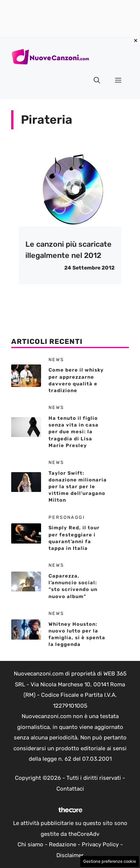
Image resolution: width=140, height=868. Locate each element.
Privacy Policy (100, 844)
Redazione (63, 844)
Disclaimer (70, 855)
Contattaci (70, 789)
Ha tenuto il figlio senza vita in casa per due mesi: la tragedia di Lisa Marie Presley (74, 432)
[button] (97, 80)
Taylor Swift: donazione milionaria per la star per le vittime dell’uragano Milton (78, 487)
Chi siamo (30, 844)
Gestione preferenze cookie (110, 861)
